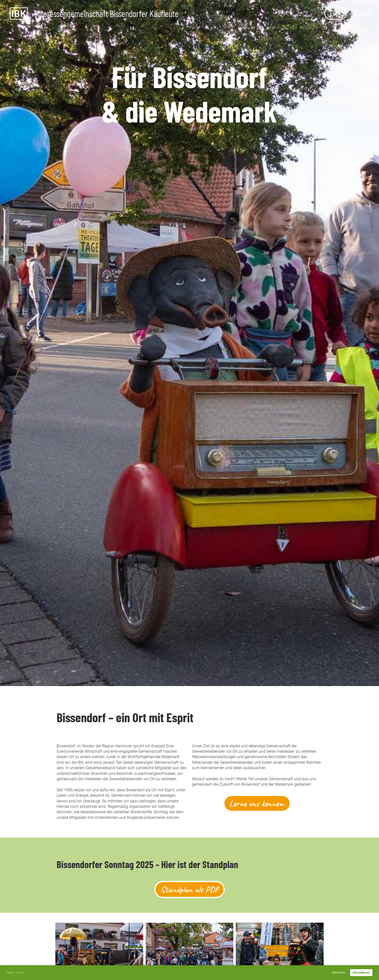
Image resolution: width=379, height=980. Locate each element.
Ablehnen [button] (338, 972)
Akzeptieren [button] (361, 972)
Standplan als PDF (189, 889)
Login (336, 13)
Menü (362, 13)
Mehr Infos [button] (15, 973)
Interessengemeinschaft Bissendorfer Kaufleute (107, 14)
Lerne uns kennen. (257, 803)
